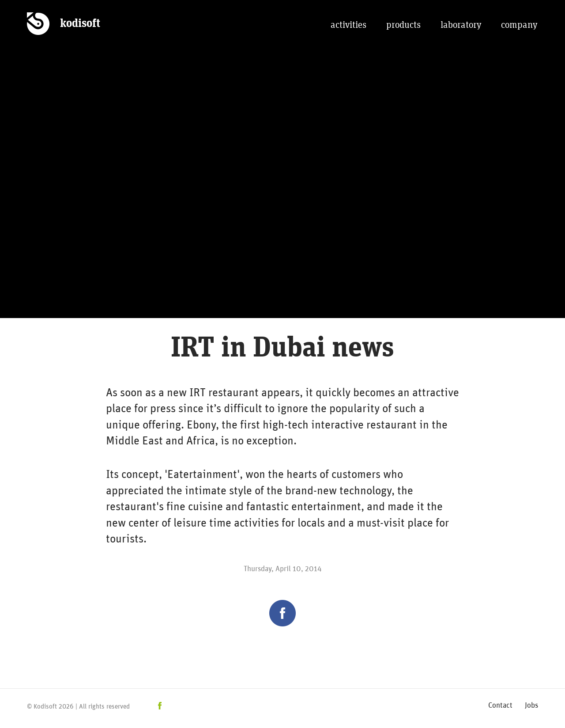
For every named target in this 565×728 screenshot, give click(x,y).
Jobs (531, 704)
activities (348, 25)
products (403, 25)
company (519, 25)
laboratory (461, 25)
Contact (500, 704)
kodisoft (80, 23)
